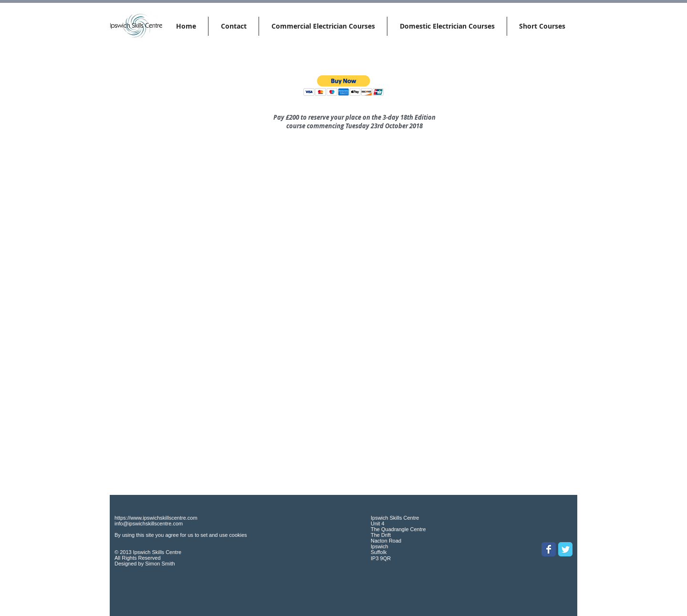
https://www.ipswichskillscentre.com (156, 518)
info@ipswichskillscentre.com (149, 524)
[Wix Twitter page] (565, 549)
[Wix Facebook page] (549, 549)
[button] (344, 86)
